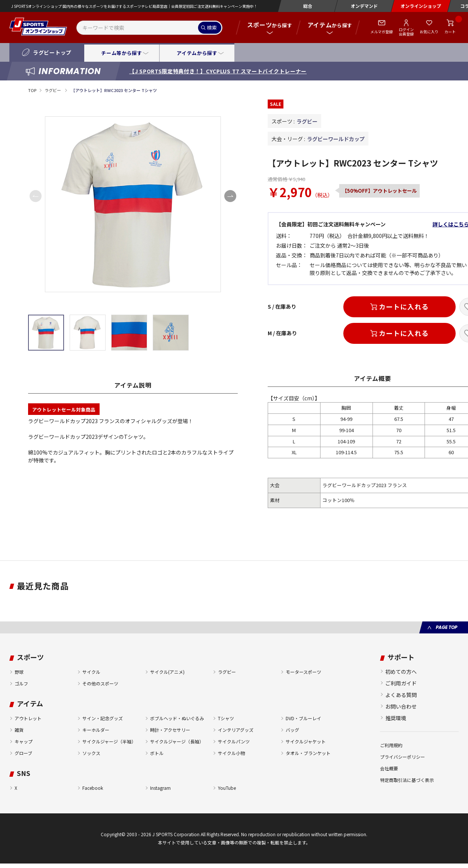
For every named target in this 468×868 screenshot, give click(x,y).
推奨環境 (396, 718)
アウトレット (28, 718)
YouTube (227, 788)
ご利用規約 (391, 745)
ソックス (91, 753)
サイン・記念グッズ (103, 718)
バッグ (292, 730)
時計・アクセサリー (170, 730)
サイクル (91, 672)
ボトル (157, 753)
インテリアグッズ (236, 730)
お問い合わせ (401, 706)
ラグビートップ (52, 52)
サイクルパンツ (234, 741)
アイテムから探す (197, 53)
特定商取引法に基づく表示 (407, 780)
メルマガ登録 (382, 32)
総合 (308, 6)
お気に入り (429, 32)
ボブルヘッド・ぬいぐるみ (177, 718)
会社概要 (389, 768)
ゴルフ (21, 683)
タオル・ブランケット (308, 753)
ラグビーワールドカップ (336, 139)
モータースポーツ (303, 672)
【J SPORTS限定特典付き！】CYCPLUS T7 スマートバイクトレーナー (218, 71)
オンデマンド (364, 6)
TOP (32, 90)
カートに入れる (404, 306)
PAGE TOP (446, 627)
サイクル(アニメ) (167, 672)
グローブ (23, 753)
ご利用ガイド (401, 683)
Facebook (93, 788)
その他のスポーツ (100, 683)
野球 (19, 672)
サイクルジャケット (306, 741)
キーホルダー (96, 730)
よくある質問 (401, 695)
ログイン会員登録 (406, 31)
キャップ (24, 741)
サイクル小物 (231, 753)
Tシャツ (226, 718)
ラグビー (53, 90)
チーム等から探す (121, 53)
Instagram (160, 788)
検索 (212, 27)
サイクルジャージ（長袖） (177, 741)
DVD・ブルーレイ (303, 718)
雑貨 (19, 730)
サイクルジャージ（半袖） (109, 741)
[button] (230, 196)
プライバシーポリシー (402, 757)
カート (450, 32)
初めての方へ (401, 672)
